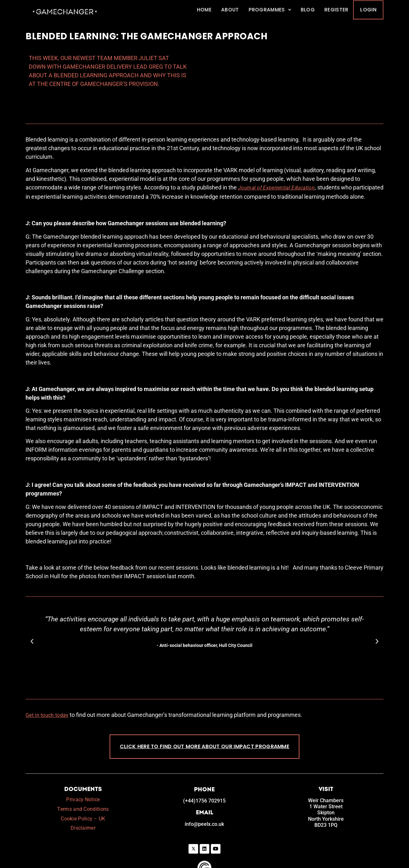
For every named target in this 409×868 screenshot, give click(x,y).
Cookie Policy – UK (83, 795)
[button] (32, 618)
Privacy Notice (83, 776)
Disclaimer (83, 805)
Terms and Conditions (83, 786)
